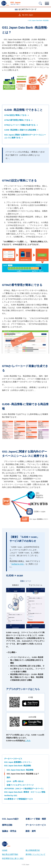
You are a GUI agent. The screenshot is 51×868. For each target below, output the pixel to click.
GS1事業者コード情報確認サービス (19, 799)
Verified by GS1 (18, 564)
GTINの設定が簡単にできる (17, 115)
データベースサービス (13, 759)
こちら (28, 741)
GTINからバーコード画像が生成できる (21, 125)
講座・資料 (31, 831)
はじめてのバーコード (25, 10)
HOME (5, 850)
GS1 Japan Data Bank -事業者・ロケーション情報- (25, 792)
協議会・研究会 (9, 831)
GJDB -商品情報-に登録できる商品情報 (22, 130)
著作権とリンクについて (35, 854)
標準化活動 (7, 825)
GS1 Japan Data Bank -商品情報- (39, 20)
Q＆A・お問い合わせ (15, 781)
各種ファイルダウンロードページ (20, 785)
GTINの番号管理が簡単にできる (19, 120)
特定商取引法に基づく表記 (13, 858)
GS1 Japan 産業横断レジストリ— (18, 762)
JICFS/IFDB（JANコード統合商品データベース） (24, 789)
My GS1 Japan (28, 15)
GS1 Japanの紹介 (10, 819)
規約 (8, 777)
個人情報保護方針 (33, 850)
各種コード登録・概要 (36, 819)
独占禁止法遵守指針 (10, 854)
